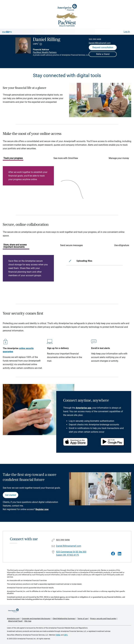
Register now (42, 509)
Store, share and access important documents (15, 246)
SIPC (66, 635)
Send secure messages (71, 245)
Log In (127, 32)
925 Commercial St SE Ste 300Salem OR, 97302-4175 (71, 553)
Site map (28, 621)
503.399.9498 (95, 39)
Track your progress (13, 158)
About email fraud (15, 621)
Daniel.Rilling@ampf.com (100, 43)
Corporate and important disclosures (36, 619)
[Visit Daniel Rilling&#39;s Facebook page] (113, 554)
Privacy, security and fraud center (103, 619)
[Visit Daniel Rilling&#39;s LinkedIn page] (120, 554)
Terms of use (83, 619)
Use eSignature (122, 245)
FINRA (58, 635)
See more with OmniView (66, 158)
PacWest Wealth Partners (45, 52)
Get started (11, 495)
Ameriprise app (84, 408)
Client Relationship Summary (64, 619)
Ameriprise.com (13, 619)
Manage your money (119, 158)
